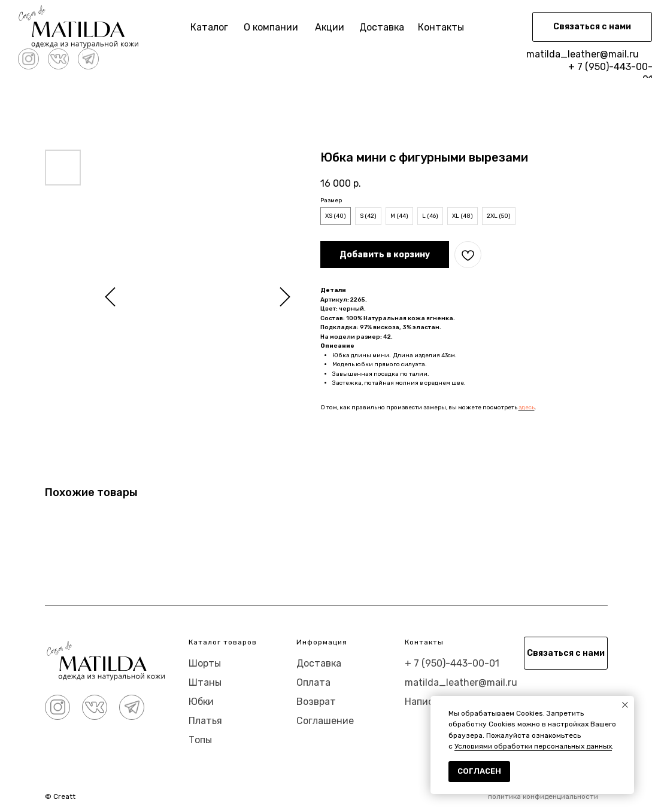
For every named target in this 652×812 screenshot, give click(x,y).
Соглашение (325, 721)
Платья (205, 721)
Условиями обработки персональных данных (533, 746)
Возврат (316, 702)
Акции (330, 27)
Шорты (205, 663)
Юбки (201, 702)
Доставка (382, 27)
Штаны (205, 682)
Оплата (313, 682)
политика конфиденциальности (543, 796)
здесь (527, 407)
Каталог (209, 27)
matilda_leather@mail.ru (583, 54)
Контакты (441, 27)
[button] (592, 27)
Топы (200, 740)
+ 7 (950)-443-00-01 (452, 663)
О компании (271, 27)
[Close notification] (625, 705)
